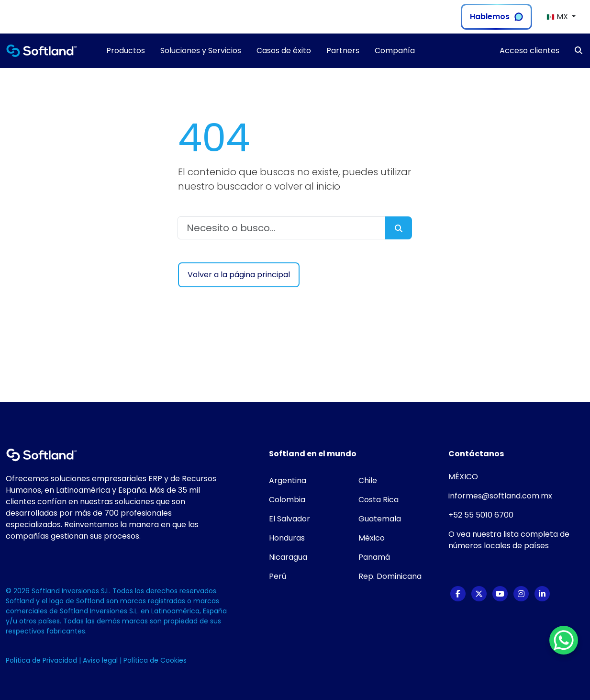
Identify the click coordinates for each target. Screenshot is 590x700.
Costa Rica (378, 500)
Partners (343, 51)
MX (558, 17)
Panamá (374, 557)
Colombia (287, 500)
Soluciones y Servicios (201, 51)
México (372, 538)
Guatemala (380, 519)
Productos (126, 51)
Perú (278, 576)
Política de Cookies (155, 660)
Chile (368, 480)
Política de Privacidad (42, 660)
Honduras (287, 538)
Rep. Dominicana (390, 576)
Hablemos (496, 17)
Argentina (288, 480)
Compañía (395, 51)
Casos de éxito (284, 51)
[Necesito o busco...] (282, 228)
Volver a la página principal (239, 275)
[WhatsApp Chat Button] (564, 640)
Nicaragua (288, 557)
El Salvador (289, 519)
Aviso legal (101, 660)
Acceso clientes (529, 51)
